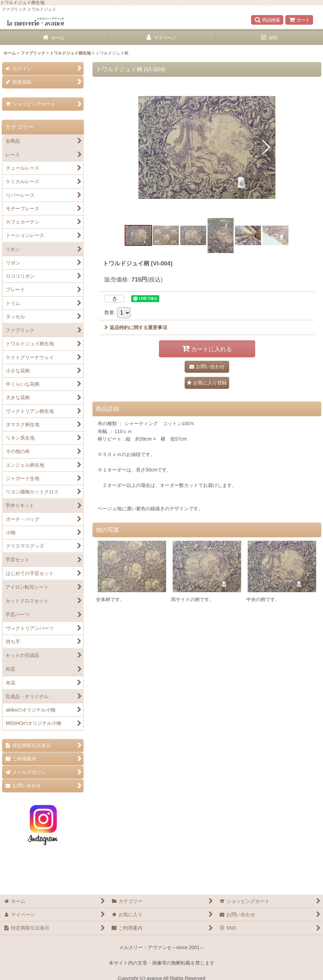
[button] (267, 20)
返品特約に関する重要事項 (136, 327)
